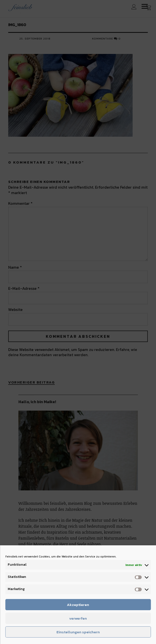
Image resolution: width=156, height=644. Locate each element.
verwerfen (78, 618)
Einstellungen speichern (78, 632)
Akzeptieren (78, 605)
